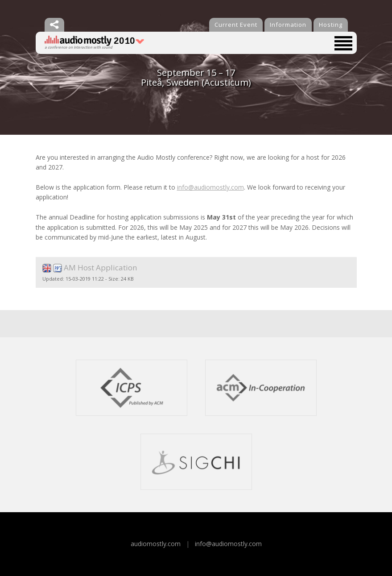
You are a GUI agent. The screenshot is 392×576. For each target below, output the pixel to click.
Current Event (236, 25)
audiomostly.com (156, 544)
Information (288, 25)
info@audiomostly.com (210, 187)
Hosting (331, 25)
